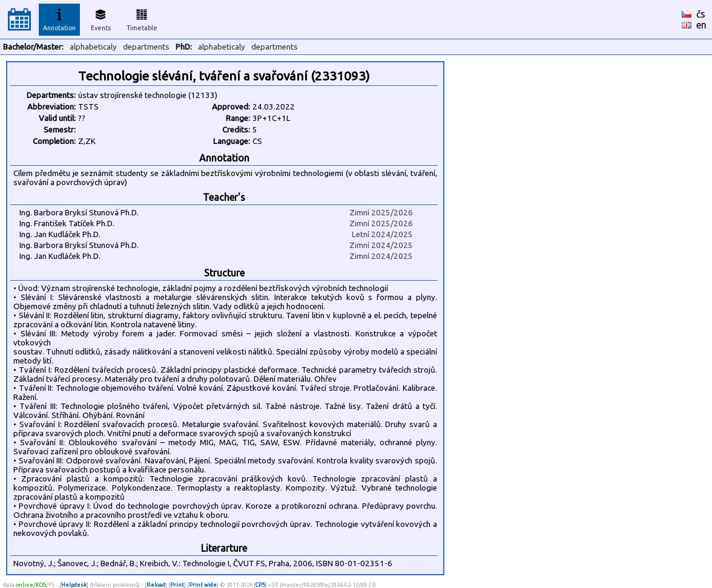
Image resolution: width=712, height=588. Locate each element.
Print (177, 585)
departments (146, 47)
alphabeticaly (93, 47)
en (701, 25)
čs (701, 14)
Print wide (203, 585)
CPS (260, 585)
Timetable (142, 18)
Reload (156, 585)
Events (101, 18)
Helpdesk (74, 585)
